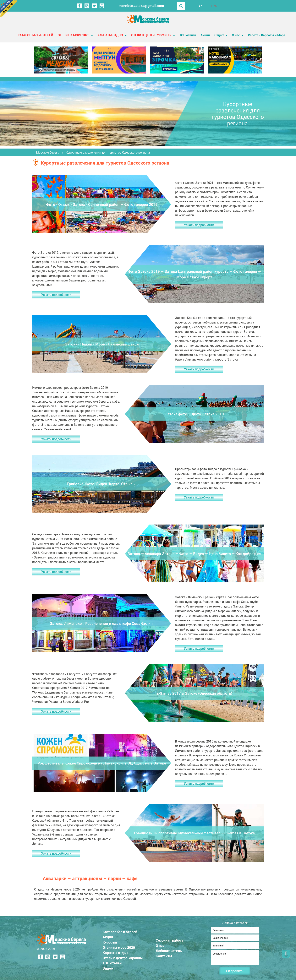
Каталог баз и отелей (35, 35)
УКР (201, 6)
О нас (236, 35)
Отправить (235, 971)
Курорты (110, 941)
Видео (108, 967)
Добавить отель (169, 950)
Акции (205, 35)
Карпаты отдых (110, 35)
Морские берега (48, 152)
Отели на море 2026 (74, 35)
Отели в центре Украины (151, 35)
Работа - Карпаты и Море (266, 35)
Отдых (219, 35)
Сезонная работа (170, 939)
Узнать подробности (199, 225)
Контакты (164, 955)
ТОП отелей (188, 35)
